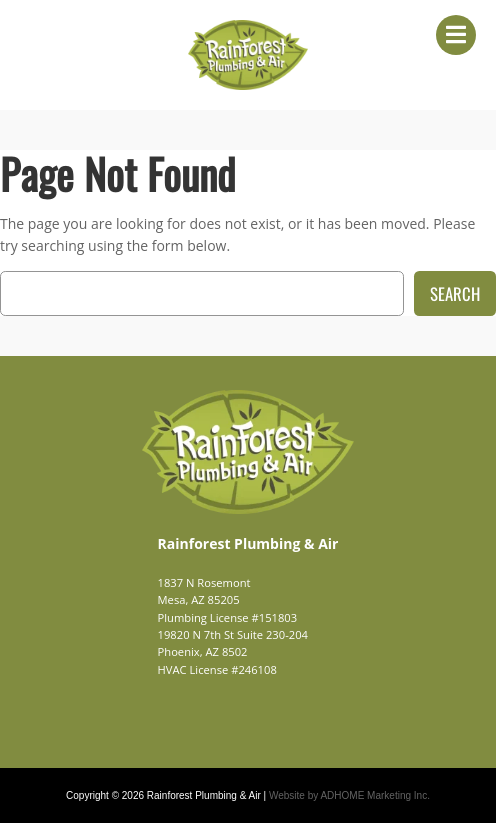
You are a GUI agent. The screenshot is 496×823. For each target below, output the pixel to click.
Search (455, 293)
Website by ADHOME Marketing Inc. (349, 795)
